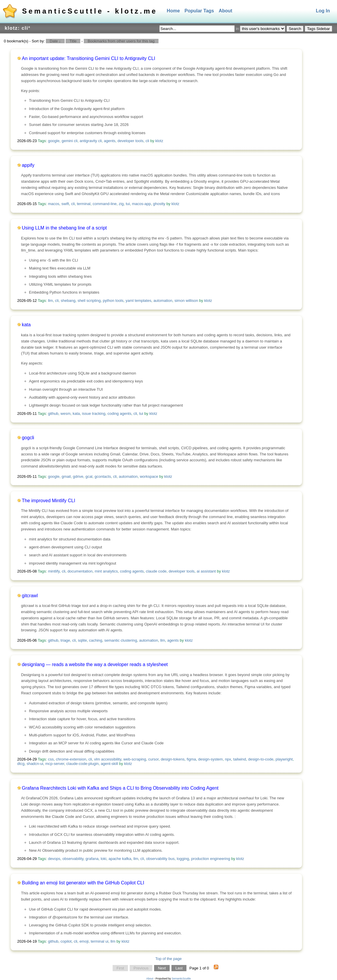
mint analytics (106, 571)
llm (50, 301)
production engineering (211, 859)
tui (128, 204)
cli (147, 141)
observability (73, 859)
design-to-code (261, 759)
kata (26, 325)
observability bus (160, 859)
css (51, 759)
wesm (66, 414)
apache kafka (120, 859)
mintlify (54, 571)
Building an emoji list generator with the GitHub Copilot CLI (83, 883)
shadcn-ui (35, 764)
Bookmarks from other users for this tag (121, 41)
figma (191, 759)
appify (28, 165)
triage (65, 640)
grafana (92, 859)
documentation (80, 571)
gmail (66, 476)
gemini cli (69, 141)
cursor (153, 759)
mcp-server (55, 764)
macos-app (141, 204)
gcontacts (103, 476)
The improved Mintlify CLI (48, 501)
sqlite (82, 640)
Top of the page (168, 959)
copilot (66, 941)
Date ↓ (55, 41)
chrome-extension (71, 759)
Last (179, 968)
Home (173, 11)
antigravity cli (91, 141)
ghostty (159, 204)
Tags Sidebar (318, 29)
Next (162, 968)
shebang (68, 301)
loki (104, 859)
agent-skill (110, 764)
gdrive (78, 476)
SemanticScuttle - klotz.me (90, 11)
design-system (211, 759)
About (226, 11)
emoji (84, 941)
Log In (323, 11)
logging (183, 859)
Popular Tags (199, 11)
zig (121, 204)
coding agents (120, 414)
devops (54, 859)
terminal (84, 204)
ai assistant (206, 571)
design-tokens (173, 759)
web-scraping (135, 759)
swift (65, 204)
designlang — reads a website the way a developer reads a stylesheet (95, 664)
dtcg (21, 764)
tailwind (240, 759)
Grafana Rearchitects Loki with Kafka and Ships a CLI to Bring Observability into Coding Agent (120, 788)
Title (73, 41)
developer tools (131, 141)
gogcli (28, 438)
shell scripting (89, 301)
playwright (284, 759)
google (54, 141)
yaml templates (138, 301)
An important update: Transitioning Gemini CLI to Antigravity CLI (89, 58)
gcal (89, 476)
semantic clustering (121, 640)
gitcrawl (30, 596)
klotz (159, 141)
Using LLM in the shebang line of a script (64, 228)
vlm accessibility (108, 759)
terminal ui (99, 941)
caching (96, 640)
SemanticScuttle (181, 979)
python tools (113, 301)
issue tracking (94, 414)
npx (228, 759)
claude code (156, 571)
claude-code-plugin (83, 764)
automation (163, 301)
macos (54, 204)
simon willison (186, 301)
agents (110, 141)
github (53, 414)
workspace (149, 476)
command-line (105, 204)
